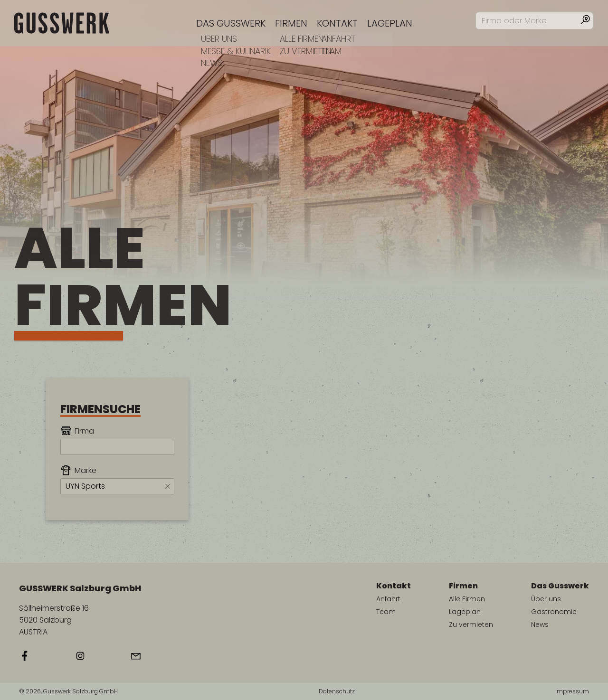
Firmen (291, 23)
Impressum (572, 691)
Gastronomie (554, 612)
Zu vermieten (471, 624)
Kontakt (337, 23)
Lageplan (390, 23)
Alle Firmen (467, 599)
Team (386, 612)
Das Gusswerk (231, 23)
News (540, 624)
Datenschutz (337, 691)
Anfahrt (388, 599)
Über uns (546, 599)
